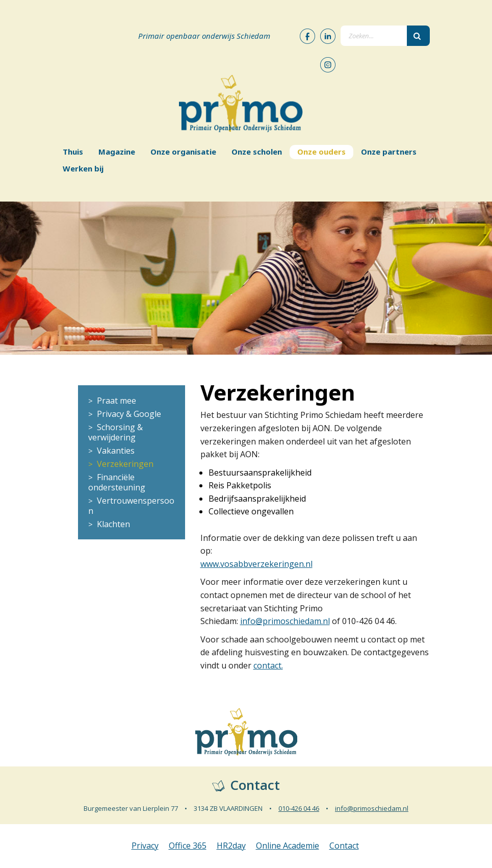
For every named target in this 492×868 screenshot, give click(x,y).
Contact (344, 846)
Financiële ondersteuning (117, 482)
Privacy (145, 846)
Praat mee (116, 401)
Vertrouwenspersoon (131, 506)
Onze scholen (257, 152)
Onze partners (389, 152)
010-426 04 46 (299, 808)
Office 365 (188, 846)
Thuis (73, 152)
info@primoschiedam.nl (372, 808)
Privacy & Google (129, 414)
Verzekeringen (125, 464)
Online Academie (288, 846)
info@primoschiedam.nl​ (285, 621)
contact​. (268, 665)
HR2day (231, 846)
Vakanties (116, 451)
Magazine (117, 152)
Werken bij (83, 168)
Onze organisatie (183, 152)
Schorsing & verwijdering (115, 432)
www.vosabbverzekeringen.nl (256, 564)
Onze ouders (321, 152)
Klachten (113, 524)
